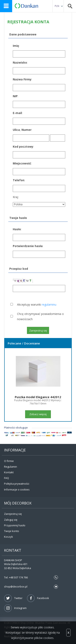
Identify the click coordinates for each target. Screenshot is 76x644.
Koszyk (9, 537)
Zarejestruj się (13, 514)
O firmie (9, 461)
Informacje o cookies (17, 489)
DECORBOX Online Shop (26, 6)
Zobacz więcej (38, 414)
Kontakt (9, 472)
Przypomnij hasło (15, 525)
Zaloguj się (11, 520)
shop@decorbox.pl (16, 586)
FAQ (6, 478)
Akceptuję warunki (37, 304)
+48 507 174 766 (18, 577)
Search (70, 6)
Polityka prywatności (17, 484)
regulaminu (49, 304)
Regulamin (11, 467)
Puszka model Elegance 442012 (38, 397)
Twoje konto (12, 531)
